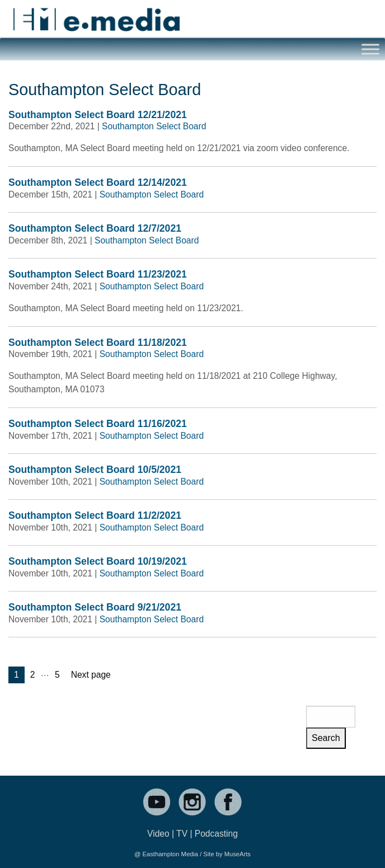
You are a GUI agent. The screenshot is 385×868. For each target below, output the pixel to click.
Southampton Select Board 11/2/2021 (95, 515)
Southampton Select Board (154, 126)
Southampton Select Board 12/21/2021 (98, 115)
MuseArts (238, 854)
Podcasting (216, 834)
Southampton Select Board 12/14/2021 (98, 182)
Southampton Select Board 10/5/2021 (95, 470)
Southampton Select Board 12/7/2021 (95, 228)
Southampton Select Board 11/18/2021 (98, 342)
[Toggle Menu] (370, 50)
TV (182, 834)
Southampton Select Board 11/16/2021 (98, 424)
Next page (91, 675)
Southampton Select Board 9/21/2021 (95, 607)
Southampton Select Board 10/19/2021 (98, 561)
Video (158, 834)
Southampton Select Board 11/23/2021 (98, 274)
